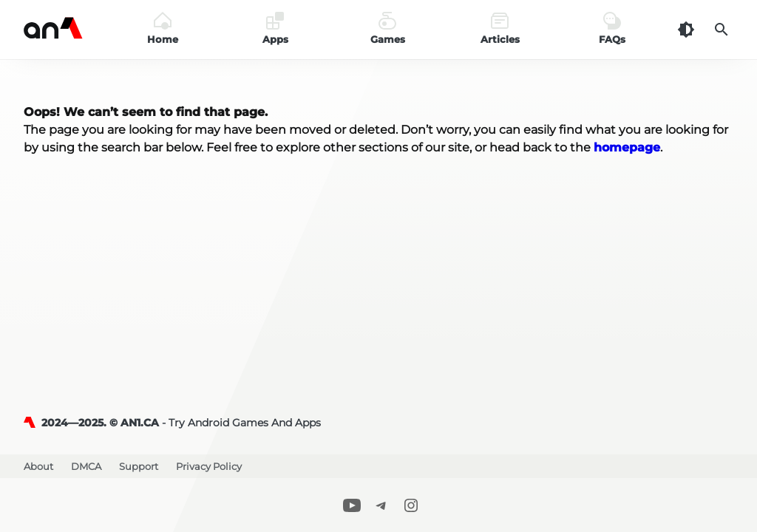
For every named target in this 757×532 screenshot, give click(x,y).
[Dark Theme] (686, 30)
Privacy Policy (209, 466)
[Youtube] (352, 505)
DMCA (86, 466)
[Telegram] (381, 505)
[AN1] (33, 423)
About (38, 466)
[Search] (722, 30)
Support (139, 466)
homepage (627, 147)
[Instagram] (411, 505)
